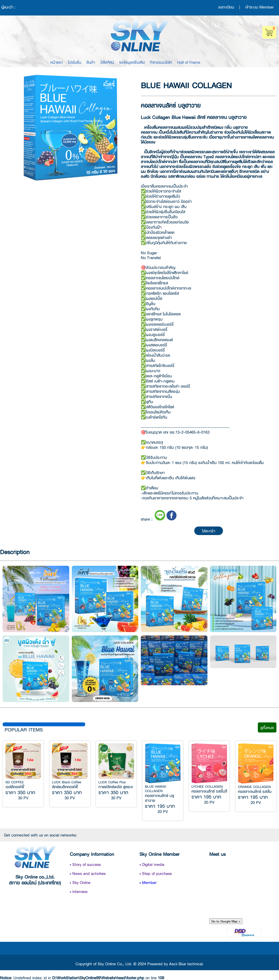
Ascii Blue (178, 964)
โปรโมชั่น (75, 62)
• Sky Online (80, 882)
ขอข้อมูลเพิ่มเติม (132, 62)
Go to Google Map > (226, 921)
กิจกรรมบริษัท (161, 62)
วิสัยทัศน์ (107, 62)
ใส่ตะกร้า (209, 531)
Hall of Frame (189, 62)
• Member (148, 882)
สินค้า (91, 62)
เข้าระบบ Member (259, 7)
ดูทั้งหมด (267, 727)
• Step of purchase (156, 873)
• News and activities (88, 873)
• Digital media (152, 864)
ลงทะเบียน (226, 7)
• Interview (79, 891)
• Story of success (85, 864)
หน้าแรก (57, 62)
